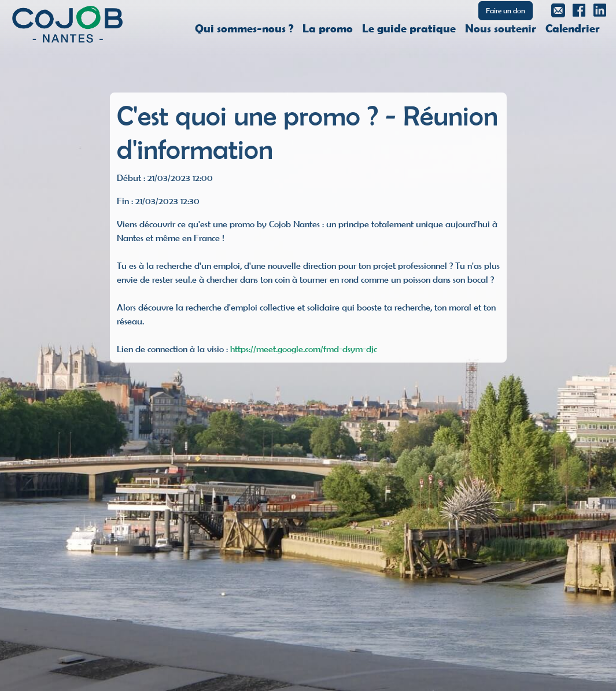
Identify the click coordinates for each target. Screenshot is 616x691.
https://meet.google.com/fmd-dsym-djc (304, 349)
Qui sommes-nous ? (244, 28)
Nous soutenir (501, 28)
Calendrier (573, 28)
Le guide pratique (409, 28)
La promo (328, 28)
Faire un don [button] (506, 11)
